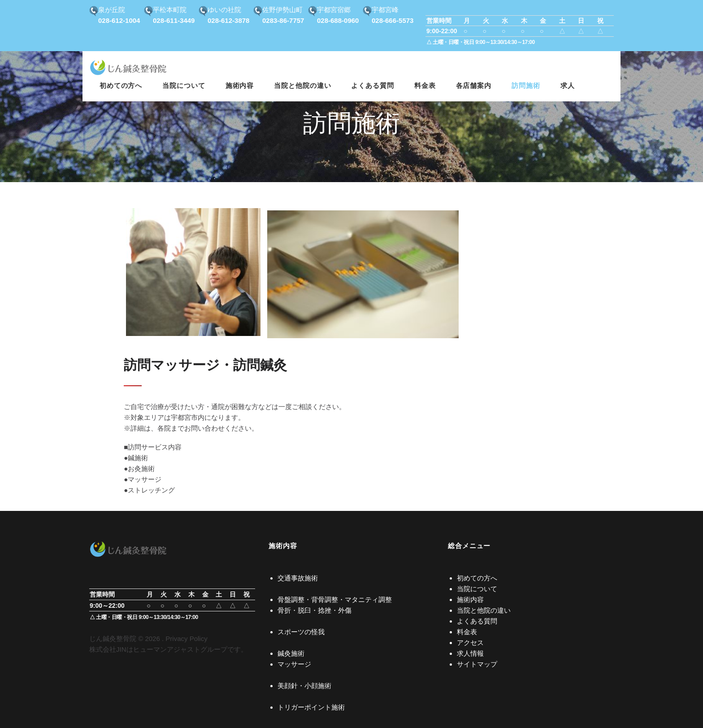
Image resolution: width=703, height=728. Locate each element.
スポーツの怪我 (301, 632)
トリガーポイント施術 (311, 707)
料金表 (467, 632)
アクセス (470, 643)
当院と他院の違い (484, 610)
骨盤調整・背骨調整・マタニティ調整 (335, 599)
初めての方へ (477, 578)
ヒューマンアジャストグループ (180, 649)
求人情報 (470, 653)
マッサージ (294, 664)
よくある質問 (477, 621)
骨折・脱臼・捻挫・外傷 (315, 610)
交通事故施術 (298, 578)
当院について (477, 589)
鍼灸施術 (291, 653)
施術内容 (470, 599)
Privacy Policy (186, 639)
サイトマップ (477, 664)
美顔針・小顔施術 (304, 686)
